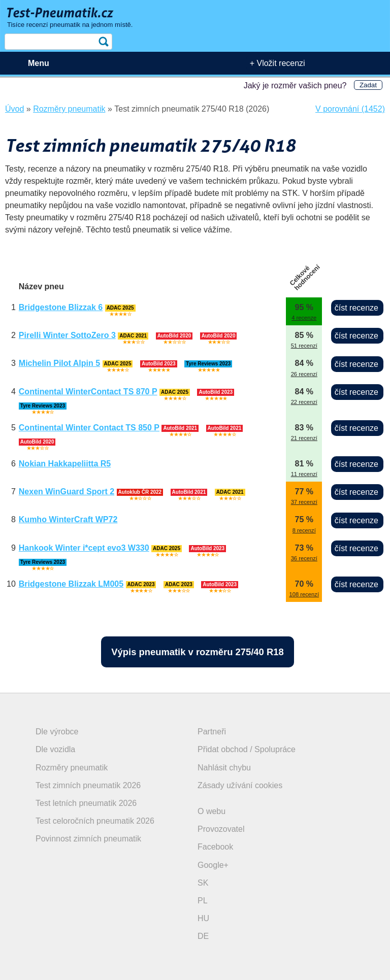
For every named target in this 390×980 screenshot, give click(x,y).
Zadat (368, 85)
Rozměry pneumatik (72, 768)
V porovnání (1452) (350, 109)
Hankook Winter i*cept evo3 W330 (84, 548)
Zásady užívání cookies (240, 785)
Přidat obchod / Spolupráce (247, 749)
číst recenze (356, 308)
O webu (212, 811)
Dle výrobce (57, 732)
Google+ (213, 865)
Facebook (215, 847)
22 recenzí (304, 402)
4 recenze (304, 318)
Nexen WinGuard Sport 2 (67, 492)
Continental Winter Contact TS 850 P (89, 428)
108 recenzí (304, 594)
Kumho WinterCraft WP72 (68, 519)
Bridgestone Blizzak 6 (61, 307)
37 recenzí (304, 502)
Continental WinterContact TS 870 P (88, 392)
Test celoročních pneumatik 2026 (95, 821)
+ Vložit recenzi (278, 63)
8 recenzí (304, 530)
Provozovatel (221, 829)
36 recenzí (304, 558)
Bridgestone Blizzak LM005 (71, 584)
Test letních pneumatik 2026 (86, 803)
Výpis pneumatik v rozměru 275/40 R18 (197, 652)
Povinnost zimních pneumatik (88, 839)
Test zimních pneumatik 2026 (88, 785)
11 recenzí (304, 474)
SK (203, 883)
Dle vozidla (55, 749)
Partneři (212, 732)
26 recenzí (304, 374)
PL (203, 901)
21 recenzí (304, 438)
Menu (39, 63)
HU (203, 918)
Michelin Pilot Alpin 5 (59, 363)
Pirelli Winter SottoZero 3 (67, 335)
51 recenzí (304, 346)
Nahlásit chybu (224, 768)
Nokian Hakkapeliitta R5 (65, 464)
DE (203, 936)
